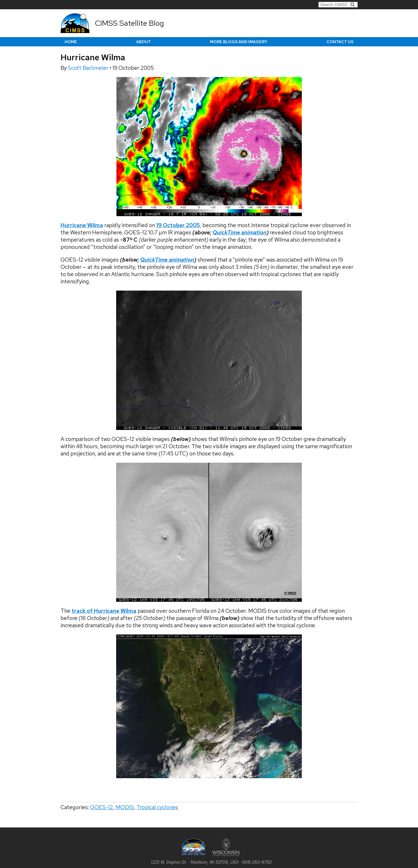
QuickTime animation (240, 232)
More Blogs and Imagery (239, 42)
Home (71, 42)
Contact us (340, 42)
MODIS (125, 807)
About (144, 42)
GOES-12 (102, 807)
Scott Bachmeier (89, 68)
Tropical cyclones (157, 807)
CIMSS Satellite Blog (129, 23)
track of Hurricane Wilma (104, 611)
